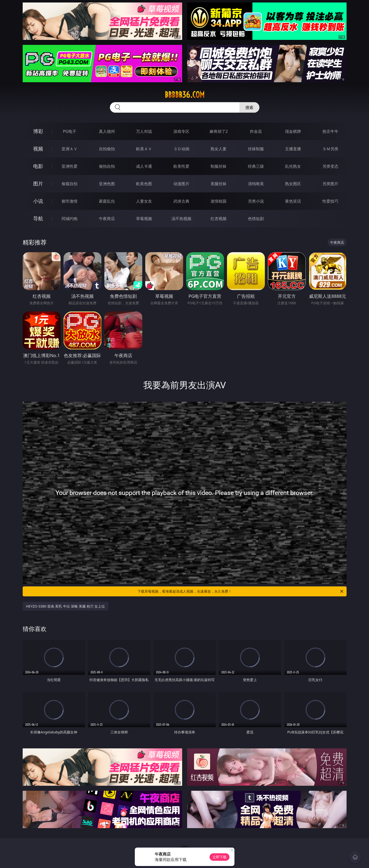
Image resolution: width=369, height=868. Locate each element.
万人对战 (144, 131)
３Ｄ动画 (181, 149)
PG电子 (70, 131)
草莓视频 (144, 219)
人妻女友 (144, 201)
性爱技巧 (330, 201)
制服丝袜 (219, 166)
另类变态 (330, 166)
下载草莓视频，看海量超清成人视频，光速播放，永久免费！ (241, 591)
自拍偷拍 (107, 149)
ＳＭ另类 (330, 149)
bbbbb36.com (185, 95)
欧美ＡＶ (144, 149)
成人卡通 (144, 166)
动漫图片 (181, 184)
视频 (38, 149)
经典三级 (256, 166)
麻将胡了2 (219, 131)
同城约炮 (70, 219)
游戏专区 (181, 131)
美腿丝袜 (219, 184)
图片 (38, 184)
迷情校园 (219, 201)
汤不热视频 (181, 219)
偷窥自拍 (70, 184)
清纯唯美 (256, 184)
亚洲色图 (107, 184)
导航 (38, 218)
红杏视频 (219, 219)
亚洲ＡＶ (70, 149)
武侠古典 (181, 201)
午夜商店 (107, 219)
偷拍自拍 (107, 166)
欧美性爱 (181, 166)
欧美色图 (144, 184)
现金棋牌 (293, 131)
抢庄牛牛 (330, 131)
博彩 (38, 131)
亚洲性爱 (70, 166)
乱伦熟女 (293, 166)
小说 (38, 201)
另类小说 (256, 201)
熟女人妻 (219, 149)
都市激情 (70, 201)
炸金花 (256, 131)
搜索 (249, 107)
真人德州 (107, 131)
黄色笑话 (293, 201)
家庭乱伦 (107, 201)
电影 (38, 166)
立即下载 (220, 857)
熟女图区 (293, 184)
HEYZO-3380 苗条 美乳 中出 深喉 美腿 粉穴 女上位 (66, 606)
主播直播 (293, 149)
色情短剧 (256, 219)
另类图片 (330, 184)
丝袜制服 (256, 149)
